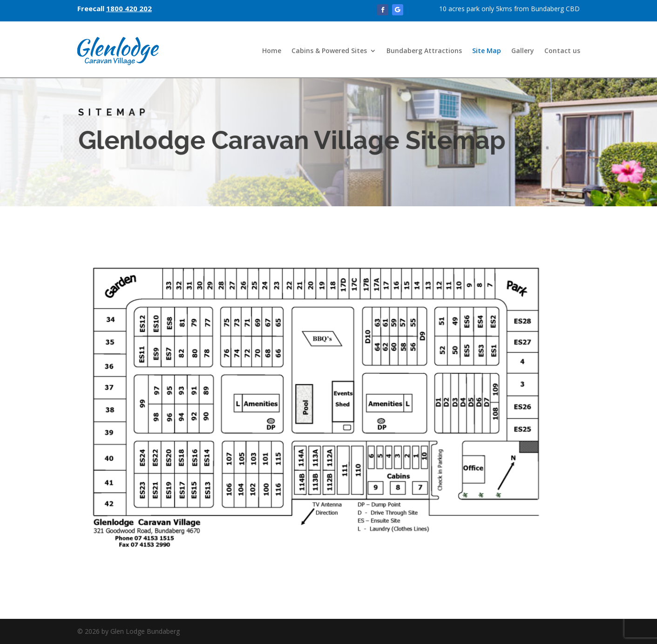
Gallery (523, 51)
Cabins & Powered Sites (329, 51)
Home (272, 51)
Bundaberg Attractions (424, 51)
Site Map (487, 51)
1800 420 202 (129, 8)
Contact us (562, 51)
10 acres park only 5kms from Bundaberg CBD (509, 9)
